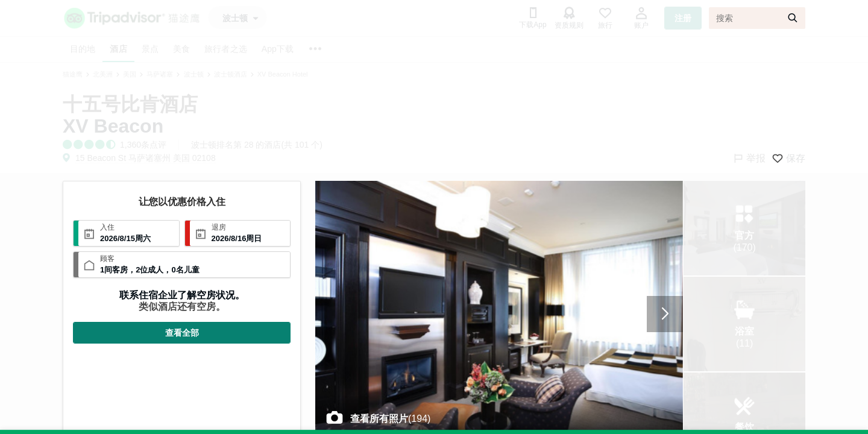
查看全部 (182, 333)
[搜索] (757, 18)
